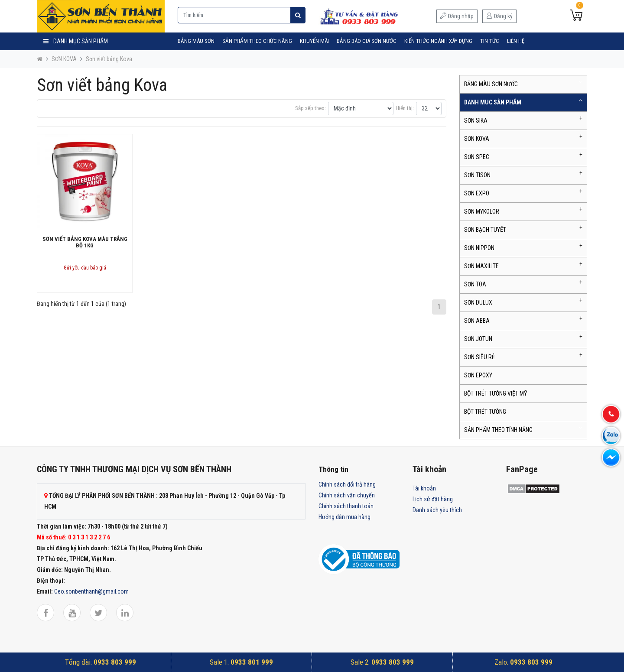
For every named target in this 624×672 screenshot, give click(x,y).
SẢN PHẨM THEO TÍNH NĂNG (498, 430)
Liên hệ (516, 41)
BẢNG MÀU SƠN (196, 41)
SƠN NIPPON (479, 248)
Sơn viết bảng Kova (109, 59)
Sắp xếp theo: (310, 108)
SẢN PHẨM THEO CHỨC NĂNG (257, 41)
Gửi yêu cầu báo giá (85, 268)
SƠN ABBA (477, 321)
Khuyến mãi (314, 41)
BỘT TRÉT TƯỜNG (485, 412)
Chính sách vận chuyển (347, 495)
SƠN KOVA (64, 59)
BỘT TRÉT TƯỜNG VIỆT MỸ (496, 393)
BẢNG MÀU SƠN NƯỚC (491, 84)
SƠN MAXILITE (481, 266)
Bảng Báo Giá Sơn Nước (367, 41)
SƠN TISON (477, 175)
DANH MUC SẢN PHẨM (493, 102)
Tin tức (490, 41)
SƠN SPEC (477, 157)
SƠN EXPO (477, 193)
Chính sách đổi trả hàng (347, 484)
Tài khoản (424, 488)
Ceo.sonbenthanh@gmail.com (91, 591)
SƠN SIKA (476, 120)
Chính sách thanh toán (346, 506)
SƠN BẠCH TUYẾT (485, 230)
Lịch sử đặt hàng (433, 499)
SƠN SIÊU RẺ (479, 357)
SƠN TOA (475, 284)
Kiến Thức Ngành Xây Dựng (438, 41)
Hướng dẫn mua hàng (344, 517)
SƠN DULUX (478, 302)
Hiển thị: (405, 108)
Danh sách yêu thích (437, 510)
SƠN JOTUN (478, 339)
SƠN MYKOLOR (482, 211)
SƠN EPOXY (478, 375)
